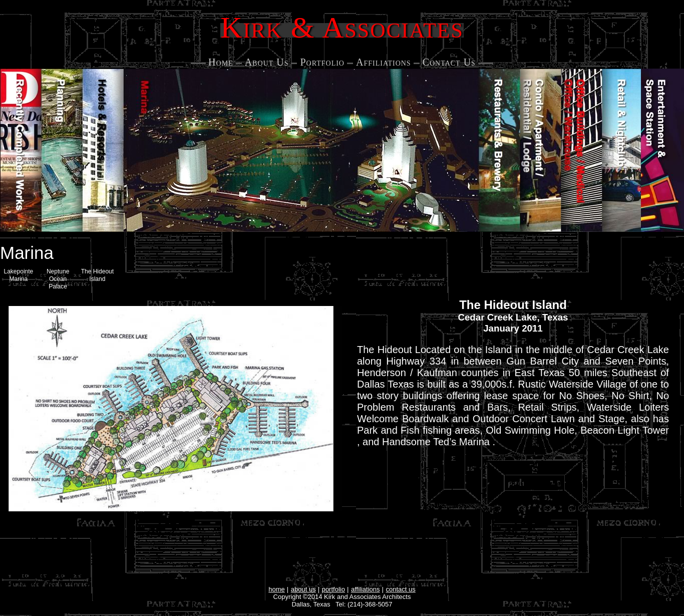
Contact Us (449, 62)
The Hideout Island (97, 275)
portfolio (333, 589)
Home (221, 62)
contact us (401, 589)
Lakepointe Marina (19, 275)
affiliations (366, 589)
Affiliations (384, 62)
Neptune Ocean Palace (58, 279)
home (277, 589)
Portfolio (322, 62)
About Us (267, 62)
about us (303, 589)
